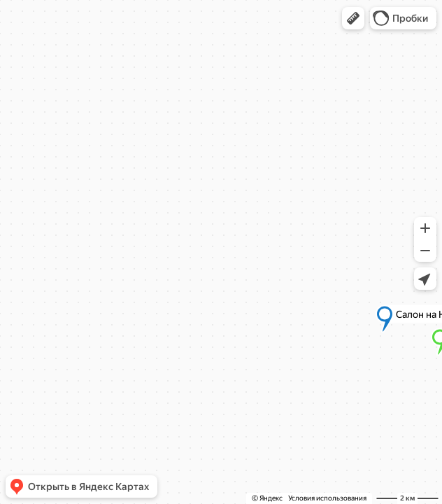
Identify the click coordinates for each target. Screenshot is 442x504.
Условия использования (327, 498)
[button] (353, 18)
